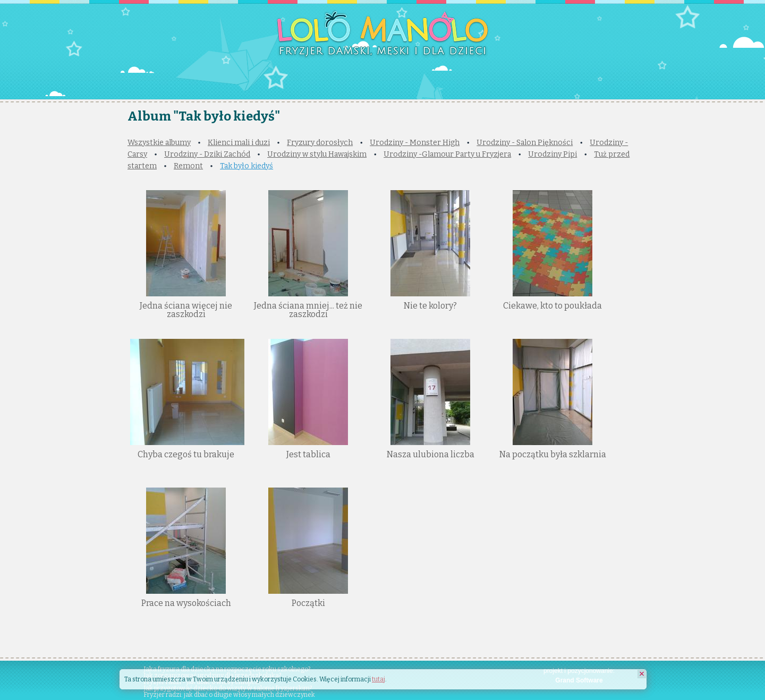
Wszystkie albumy (159, 143)
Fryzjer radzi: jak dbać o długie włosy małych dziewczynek (229, 695)
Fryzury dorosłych (320, 143)
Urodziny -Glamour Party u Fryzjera (447, 154)
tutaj (379, 679)
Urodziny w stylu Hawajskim (317, 154)
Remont (188, 166)
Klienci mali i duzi (239, 143)
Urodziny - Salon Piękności (525, 143)
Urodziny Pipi (552, 154)
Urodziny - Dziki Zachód (207, 154)
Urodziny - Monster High (415, 143)
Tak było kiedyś (246, 166)
